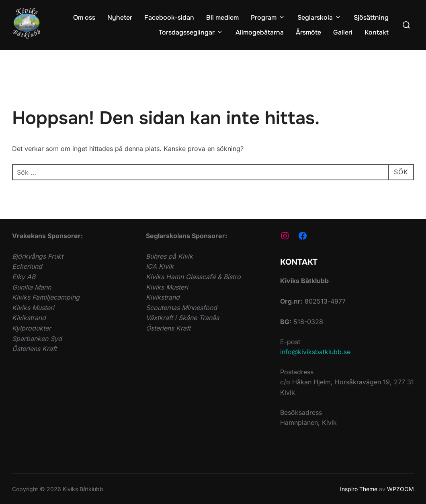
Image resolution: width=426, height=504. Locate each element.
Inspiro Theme (359, 489)
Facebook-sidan (169, 17)
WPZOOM (400, 489)
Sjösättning (371, 17)
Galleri (343, 32)
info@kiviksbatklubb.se (315, 352)
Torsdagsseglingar (191, 32)
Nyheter (120, 17)
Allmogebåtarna (260, 32)
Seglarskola (319, 17)
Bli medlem (222, 17)
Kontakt (377, 32)
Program (268, 17)
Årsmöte (308, 32)
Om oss (84, 17)
